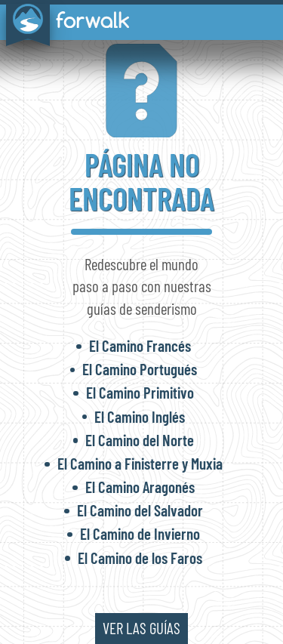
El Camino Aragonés (140, 487)
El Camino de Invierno (140, 533)
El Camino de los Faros (140, 558)
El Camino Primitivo (140, 392)
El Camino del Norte (140, 440)
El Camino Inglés (140, 416)
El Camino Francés (140, 345)
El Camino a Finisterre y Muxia (140, 463)
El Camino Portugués (140, 369)
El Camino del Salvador (140, 510)
